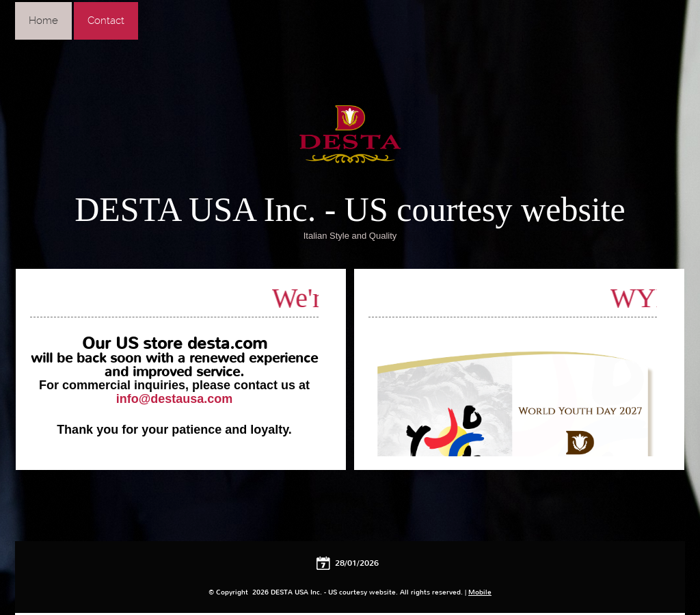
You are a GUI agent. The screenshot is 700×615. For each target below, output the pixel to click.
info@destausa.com (175, 399)
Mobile (480, 592)
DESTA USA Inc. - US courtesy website (350, 209)
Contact (106, 21)
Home (43, 21)
